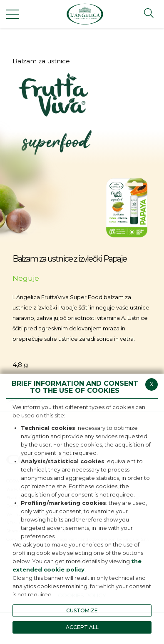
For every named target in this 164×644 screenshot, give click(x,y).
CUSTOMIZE (82, 610)
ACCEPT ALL (82, 627)
